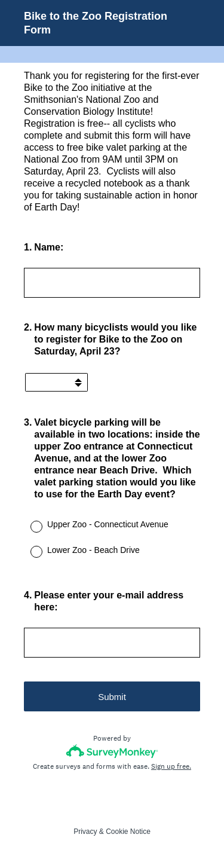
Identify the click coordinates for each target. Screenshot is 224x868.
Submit (112, 697)
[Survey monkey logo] (112, 751)
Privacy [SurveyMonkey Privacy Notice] (85, 832)
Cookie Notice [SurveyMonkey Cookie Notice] (128, 832)
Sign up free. (171, 766)
